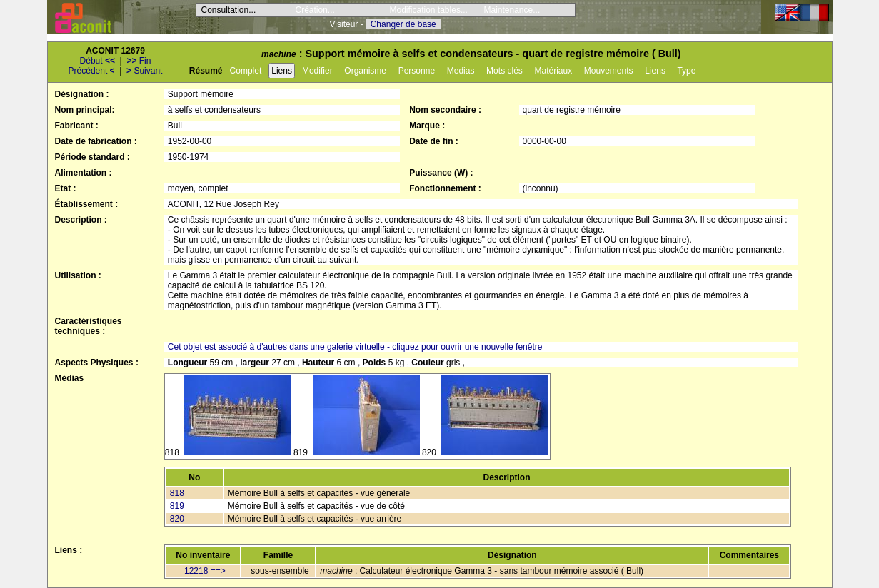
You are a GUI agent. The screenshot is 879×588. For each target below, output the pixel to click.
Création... (315, 10)
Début (97, 61)
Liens (282, 71)
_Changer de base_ (403, 24)
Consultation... (229, 10)
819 (177, 506)
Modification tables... (429, 10)
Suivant (144, 71)
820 (177, 519)
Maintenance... (512, 10)
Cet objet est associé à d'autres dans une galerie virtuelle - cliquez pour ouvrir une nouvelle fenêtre (355, 347)
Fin (139, 61)
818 (177, 493)
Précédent (92, 71)
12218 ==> (205, 571)
